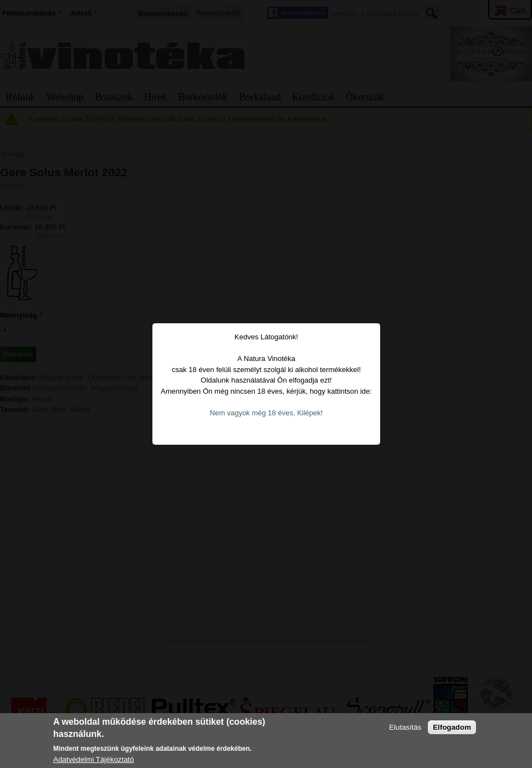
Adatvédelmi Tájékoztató (94, 759)
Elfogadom (452, 727)
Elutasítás (405, 727)
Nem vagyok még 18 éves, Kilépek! (259, 402)
